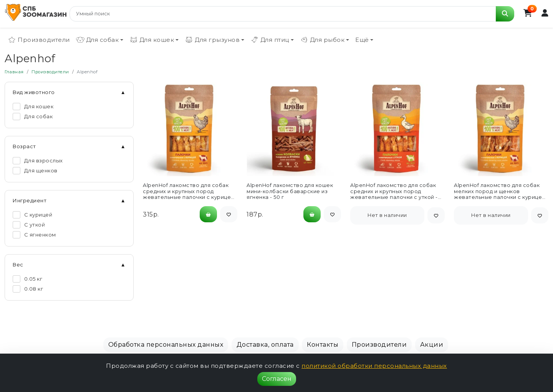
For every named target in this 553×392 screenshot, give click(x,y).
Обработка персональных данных (166, 345)
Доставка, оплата (265, 345)
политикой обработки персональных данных (374, 366)
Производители (39, 40)
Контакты (323, 345)
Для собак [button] (98, 40)
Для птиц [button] (270, 40)
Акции (432, 345)
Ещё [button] (362, 40)
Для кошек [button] (152, 40)
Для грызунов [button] (212, 40)
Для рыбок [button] (322, 40)
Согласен (277, 379)
